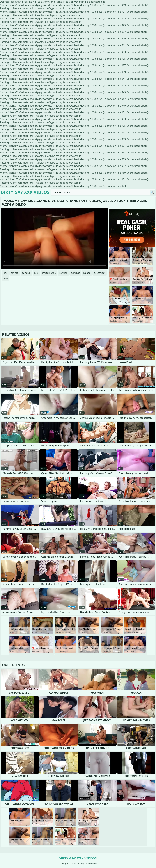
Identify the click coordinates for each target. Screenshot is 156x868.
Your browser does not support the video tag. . (55, 238)
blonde (87, 273)
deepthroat (100, 273)
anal (6, 279)
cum (36, 273)
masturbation (49, 273)
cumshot (75, 273)
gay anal (26, 273)
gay (5, 273)
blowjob (63, 273)
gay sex (15, 273)
